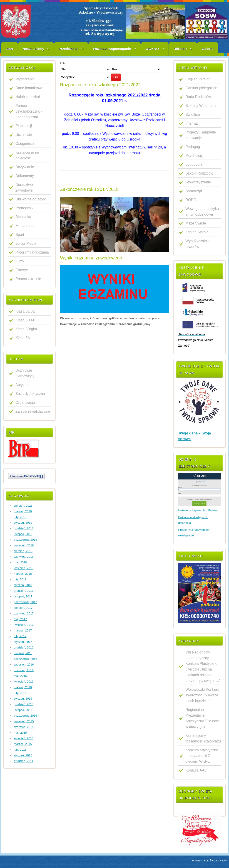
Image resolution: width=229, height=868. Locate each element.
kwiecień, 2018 (24, 568)
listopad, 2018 (23, 534)
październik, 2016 (25, 659)
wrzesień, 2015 (24, 721)
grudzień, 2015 (24, 704)
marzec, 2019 (23, 511)
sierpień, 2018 (23, 551)
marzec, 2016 (23, 687)
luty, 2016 (20, 693)
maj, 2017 (20, 619)
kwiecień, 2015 (24, 738)
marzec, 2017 (23, 630)
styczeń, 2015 (23, 755)
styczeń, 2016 (23, 699)
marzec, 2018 (23, 574)
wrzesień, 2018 (24, 545)
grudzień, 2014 (24, 761)
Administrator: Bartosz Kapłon (210, 861)
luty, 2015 (20, 750)
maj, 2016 (20, 676)
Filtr (116, 77)
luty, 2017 (20, 636)
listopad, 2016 (23, 653)
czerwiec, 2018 (24, 557)
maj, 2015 (20, 733)
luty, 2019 (20, 517)
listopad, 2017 (23, 596)
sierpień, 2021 (23, 506)
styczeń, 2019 (23, 523)
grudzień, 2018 (24, 528)
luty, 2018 (20, 579)
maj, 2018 (20, 562)
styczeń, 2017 (23, 642)
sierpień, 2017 (23, 608)
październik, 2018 (25, 540)
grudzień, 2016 (24, 647)
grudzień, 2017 (24, 591)
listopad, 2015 (23, 710)
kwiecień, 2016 (24, 682)
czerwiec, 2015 (24, 727)
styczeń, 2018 (23, 585)
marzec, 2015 (23, 744)
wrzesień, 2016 (24, 665)
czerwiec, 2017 (24, 613)
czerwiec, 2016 (24, 670)
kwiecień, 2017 (24, 625)
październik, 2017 (25, 602)
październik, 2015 (25, 716)
